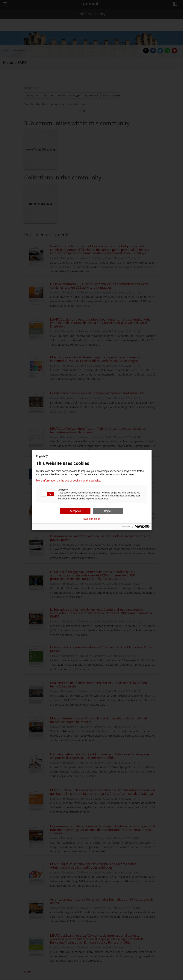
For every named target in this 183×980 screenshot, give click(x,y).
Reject (108, 511)
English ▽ (42, 456)
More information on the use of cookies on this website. (69, 481)
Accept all (75, 511)
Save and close (92, 519)
